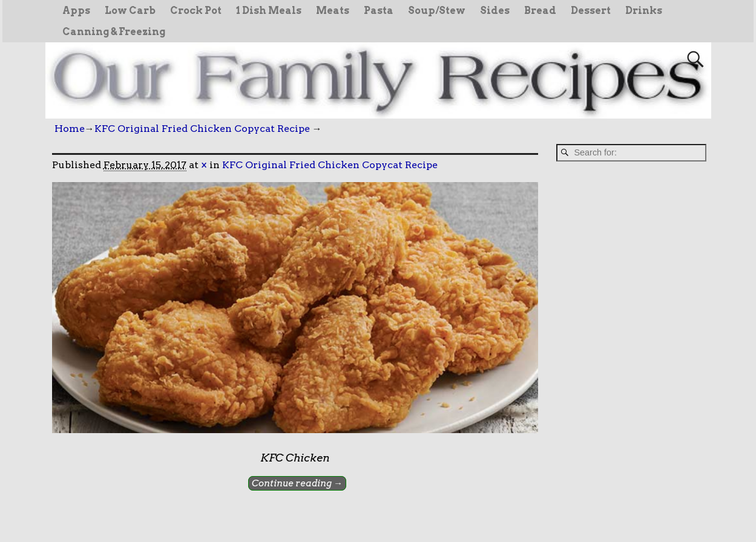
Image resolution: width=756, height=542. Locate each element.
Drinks (644, 11)
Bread (540, 11)
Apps (76, 11)
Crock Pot (196, 11)
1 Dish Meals (269, 11)
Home (70, 129)
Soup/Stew (437, 11)
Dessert (591, 11)
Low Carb (130, 11)
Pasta (379, 11)
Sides (495, 11)
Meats (333, 11)
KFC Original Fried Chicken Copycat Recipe (202, 129)
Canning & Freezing (114, 32)
